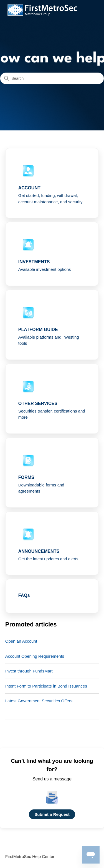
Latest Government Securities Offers (39, 701)
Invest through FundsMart (29, 671)
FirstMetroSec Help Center (30, 856)
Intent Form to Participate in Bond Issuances (46, 686)
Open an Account (21, 641)
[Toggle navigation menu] (89, 10)
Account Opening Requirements (35, 656)
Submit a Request (52, 814)
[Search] (52, 78)
